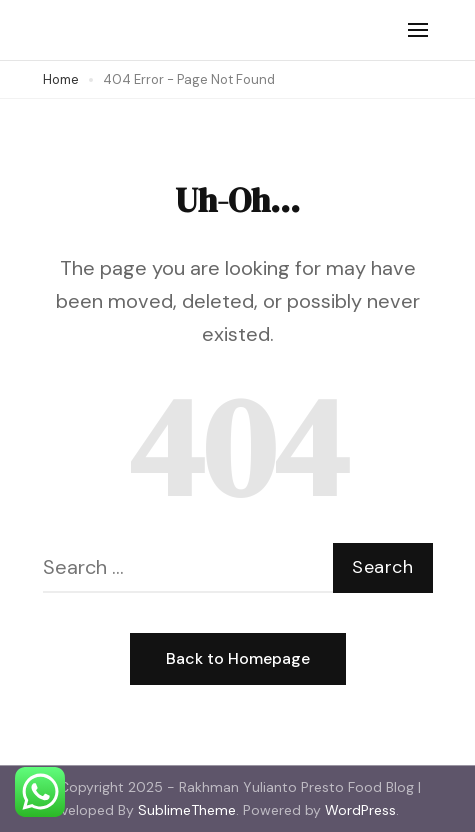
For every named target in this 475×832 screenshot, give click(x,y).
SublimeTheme (187, 810)
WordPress (360, 810)
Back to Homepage (238, 658)
